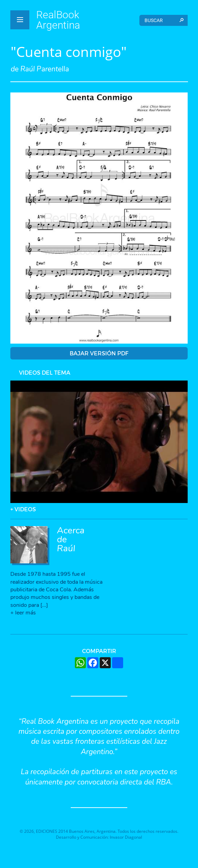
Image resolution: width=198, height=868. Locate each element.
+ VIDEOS (23, 509)
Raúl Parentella (45, 69)
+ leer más (23, 613)
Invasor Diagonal (126, 837)
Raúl (66, 548)
